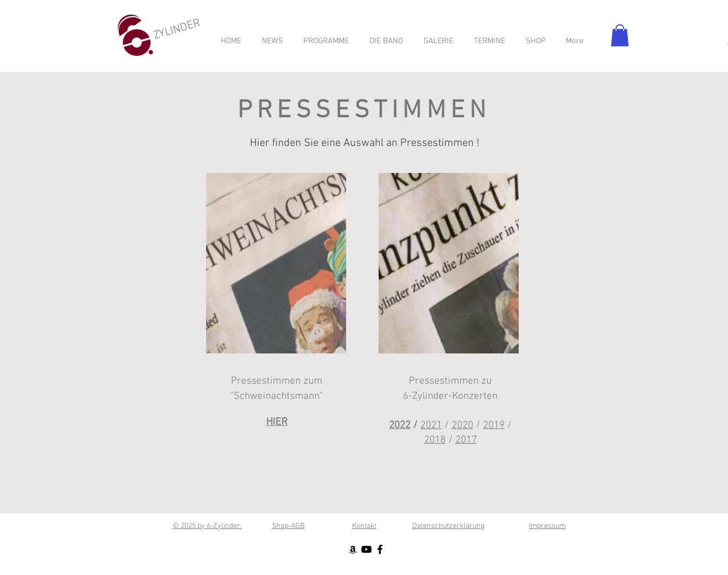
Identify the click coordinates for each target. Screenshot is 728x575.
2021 (431, 426)
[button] (620, 35)
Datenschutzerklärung (448, 526)
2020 (462, 426)
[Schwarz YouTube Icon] (366, 549)
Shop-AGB (288, 526)
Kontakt (364, 526)
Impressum (547, 526)
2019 (494, 426)
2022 (400, 426)
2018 (435, 440)
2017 (466, 440)
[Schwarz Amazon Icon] (353, 549)
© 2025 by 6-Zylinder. (207, 526)
